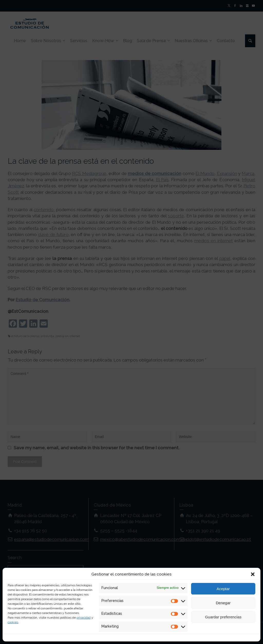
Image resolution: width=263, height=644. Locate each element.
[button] (253, 574)
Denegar (223, 603)
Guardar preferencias (223, 617)
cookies (13, 622)
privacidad (84, 618)
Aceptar (223, 589)
